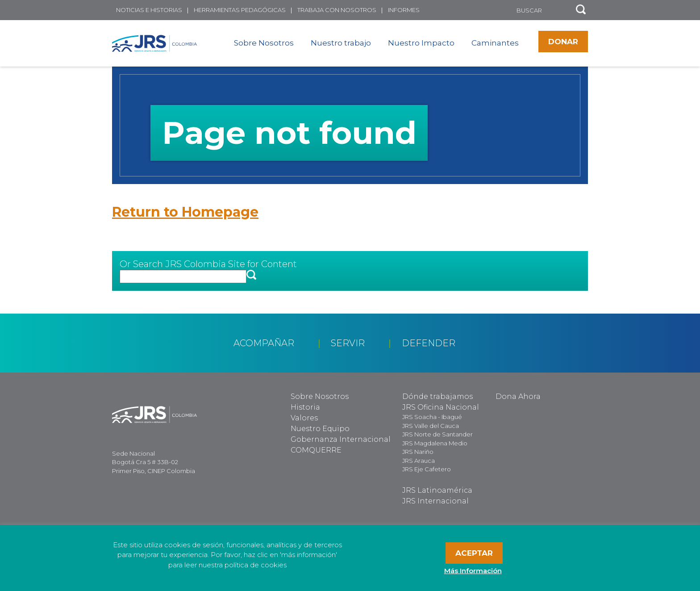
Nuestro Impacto (421, 43)
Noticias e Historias (149, 10)
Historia (305, 407)
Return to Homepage (185, 212)
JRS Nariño (418, 452)
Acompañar (264, 343)
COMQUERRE (316, 450)
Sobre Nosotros (264, 43)
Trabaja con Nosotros (337, 10)
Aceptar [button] (474, 553)
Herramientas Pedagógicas (240, 10)
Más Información (473, 571)
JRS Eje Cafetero (427, 469)
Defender (429, 343)
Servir (348, 343)
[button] (581, 10)
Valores (304, 418)
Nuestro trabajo (341, 43)
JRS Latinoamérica (437, 490)
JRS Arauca (419, 461)
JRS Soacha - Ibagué (432, 417)
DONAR (563, 42)
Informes (404, 10)
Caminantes (495, 43)
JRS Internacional (435, 501)
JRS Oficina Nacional (441, 407)
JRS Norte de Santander (437, 434)
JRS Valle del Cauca (431, 426)
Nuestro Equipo (320, 429)
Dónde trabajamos (437, 396)
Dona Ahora (518, 396)
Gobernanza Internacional (341, 439)
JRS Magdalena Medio (435, 443)
